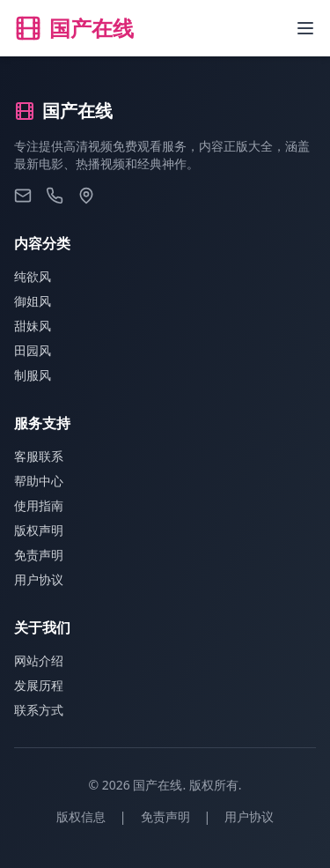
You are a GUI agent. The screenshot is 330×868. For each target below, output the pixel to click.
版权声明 (39, 530)
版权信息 (81, 816)
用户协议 (39, 579)
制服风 (33, 375)
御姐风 (33, 301)
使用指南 (39, 505)
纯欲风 (33, 276)
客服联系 (39, 456)
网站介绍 (39, 660)
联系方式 (39, 710)
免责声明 (39, 555)
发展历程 (39, 685)
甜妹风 (33, 326)
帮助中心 (39, 481)
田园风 (33, 350)
